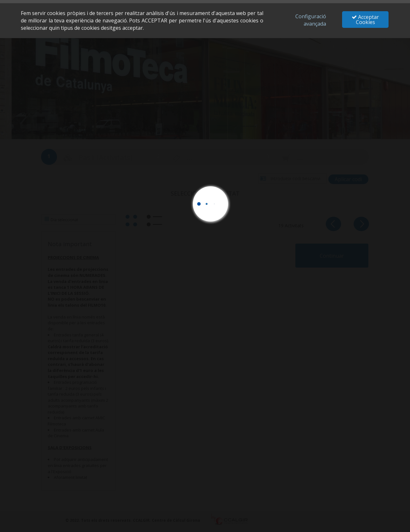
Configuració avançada (311, 20)
